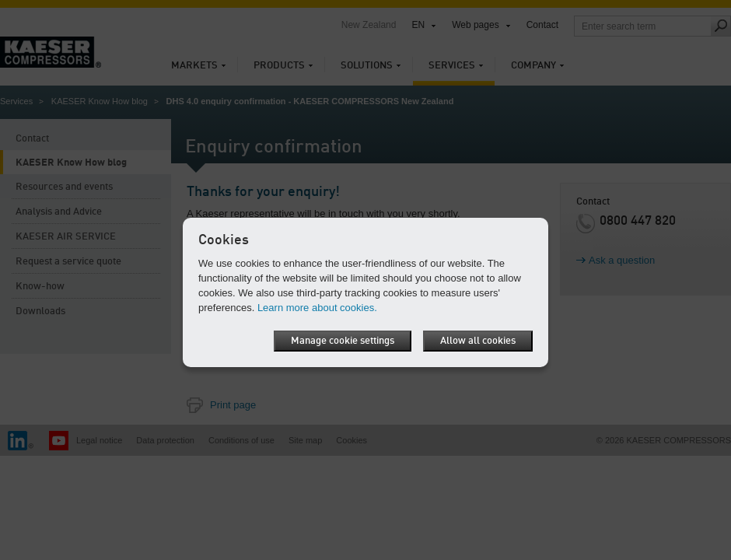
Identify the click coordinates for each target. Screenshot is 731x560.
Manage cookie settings (343, 341)
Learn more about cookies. (317, 308)
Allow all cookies (478, 341)
